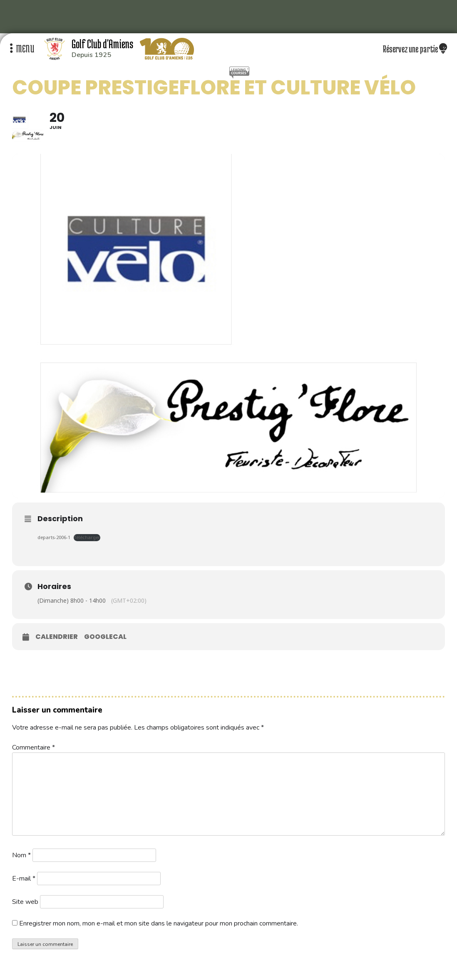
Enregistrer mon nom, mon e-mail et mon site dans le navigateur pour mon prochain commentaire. (159, 923)
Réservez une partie (415, 49)
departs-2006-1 (54, 537)
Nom (21, 855)
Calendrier (57, 637)
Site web (25, 902)
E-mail (24, 879)
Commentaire (34, 747)
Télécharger (87, 537)
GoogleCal (105, 637)
